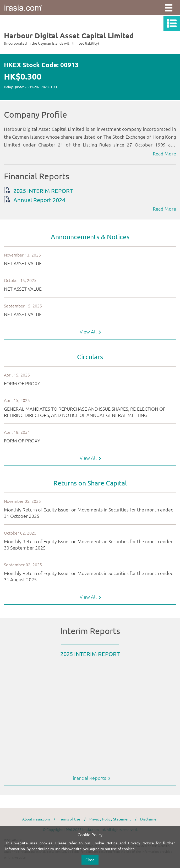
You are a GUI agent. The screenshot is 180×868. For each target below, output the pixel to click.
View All (90, 331)
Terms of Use (70, 819)
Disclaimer (149, 819)
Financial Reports (90, 778)
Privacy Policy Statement (110, 819)
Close (90, 860)
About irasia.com (36, 819)
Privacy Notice (141, 843)
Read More (164, 153)
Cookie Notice (105, 843)
